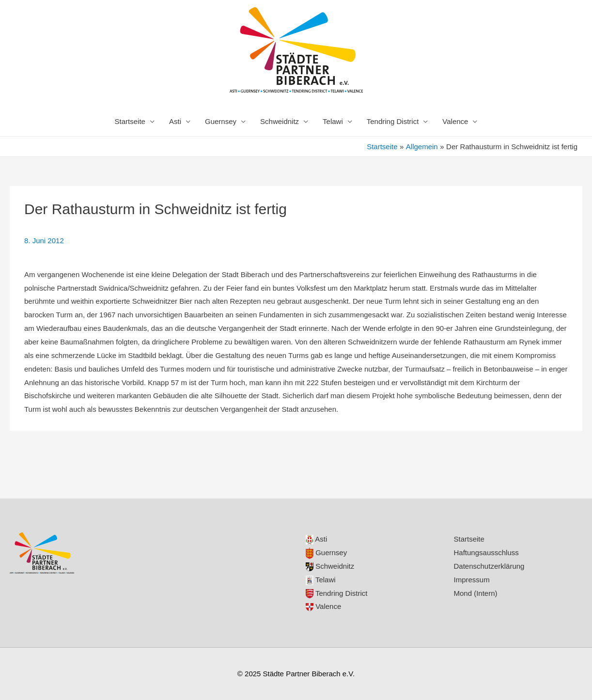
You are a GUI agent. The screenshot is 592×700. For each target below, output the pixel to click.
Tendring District (393, 121)
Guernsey (221, 121)
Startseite (130, 121)
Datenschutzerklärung (489, 566)
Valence (455, 121)
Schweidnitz (280, 121)
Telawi (333, 121)
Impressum (472, 580)
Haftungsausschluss (486, 552)
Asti (175, 121)
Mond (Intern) (476, 593)
